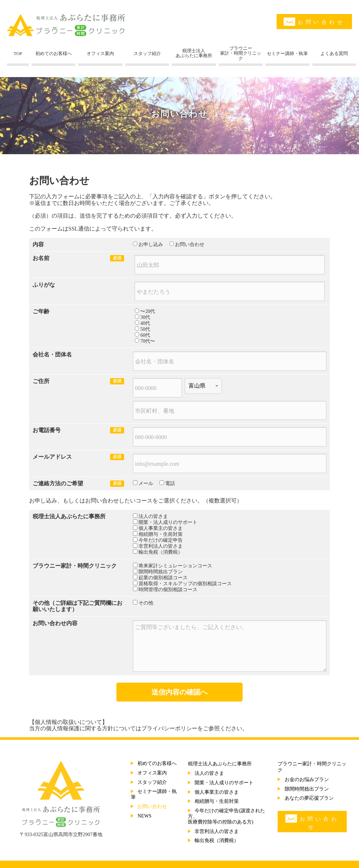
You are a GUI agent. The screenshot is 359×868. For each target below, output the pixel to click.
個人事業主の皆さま (161, 528)
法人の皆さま (153, 516)
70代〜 (148, 341)
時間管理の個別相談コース (168, 590)
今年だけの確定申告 (161, 540)
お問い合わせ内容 (55, 623)
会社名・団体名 (52, 354)
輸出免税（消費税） (161, 552)
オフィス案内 (152, 773)
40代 (145, 323)
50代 (145, 329)
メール (146, 483)
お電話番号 (47, 430)
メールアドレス (52, 457)
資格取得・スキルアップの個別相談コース (185, 584)
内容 (38, 244)
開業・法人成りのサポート (168, 522)
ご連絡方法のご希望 (58, 483)
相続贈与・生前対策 (161, 534)
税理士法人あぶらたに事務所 (69, 516)
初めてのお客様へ (157, 763)
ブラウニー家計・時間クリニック (75, 566)
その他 (41, 603)
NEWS (144, 816)
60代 (145, 335)
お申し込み (151, 244)
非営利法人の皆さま (161, 546)
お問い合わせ (314, 22)
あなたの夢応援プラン (309, 798)
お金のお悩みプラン (307, 780)
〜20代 (148, 311)
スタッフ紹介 (152, 782)
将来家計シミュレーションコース (175, 566)
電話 (170, 483)
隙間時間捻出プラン (161, 572)
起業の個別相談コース (163, 578)
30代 (145, 317)
